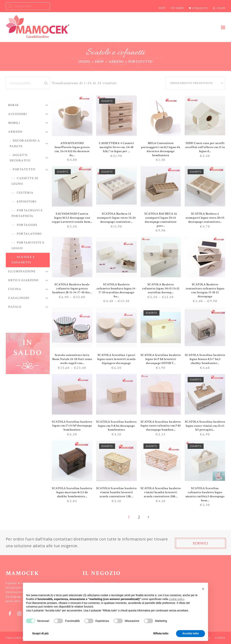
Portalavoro (29, 234)
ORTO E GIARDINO (23, 280)
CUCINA (15, 289)
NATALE (15, 307)
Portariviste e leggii (28, 245)
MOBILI (14, 123)
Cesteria (25, 193)
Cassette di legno (25, 181)
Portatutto (24, 169)
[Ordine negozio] (196, 83)
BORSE (13, 105)
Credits (220, 638)
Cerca (45, 83)
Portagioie (27, 225)
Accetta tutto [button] (191, 633)
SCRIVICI (201, 543)
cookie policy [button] (177, 599)
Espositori (27, 202)
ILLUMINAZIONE (22, 271)
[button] (223, 27)
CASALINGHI (19, 298)
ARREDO (15, 132)
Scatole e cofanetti (23, 260)
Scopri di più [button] (40, 633)
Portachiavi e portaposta (27, 213)
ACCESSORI (18, 114)
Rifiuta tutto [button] (161, 633)
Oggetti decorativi (20, 158)
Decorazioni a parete (25, 143)
